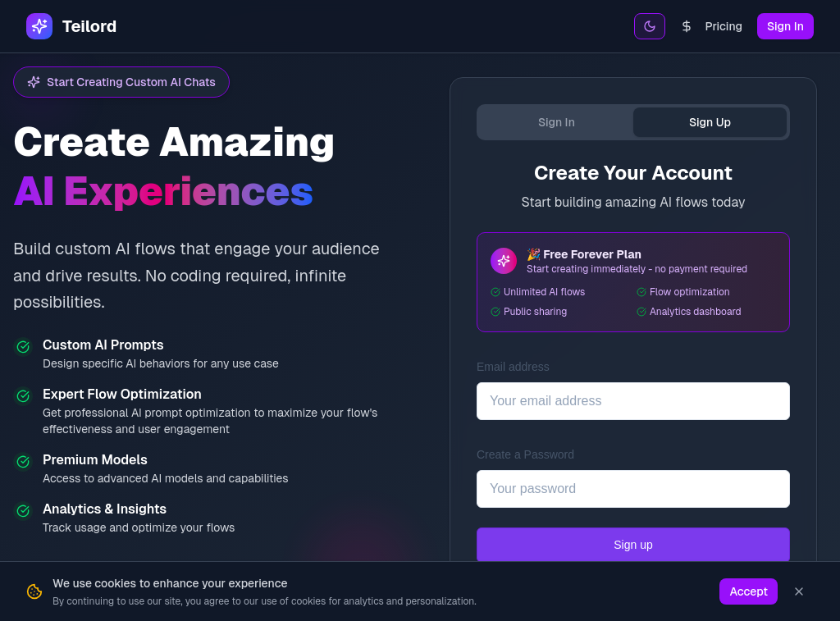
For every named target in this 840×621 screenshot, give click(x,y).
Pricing (711, 26)
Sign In (785, 26)
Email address (513, 367)
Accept (749, 591)
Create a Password (525, 454)
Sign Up (710, 122)
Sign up (633, 545)
